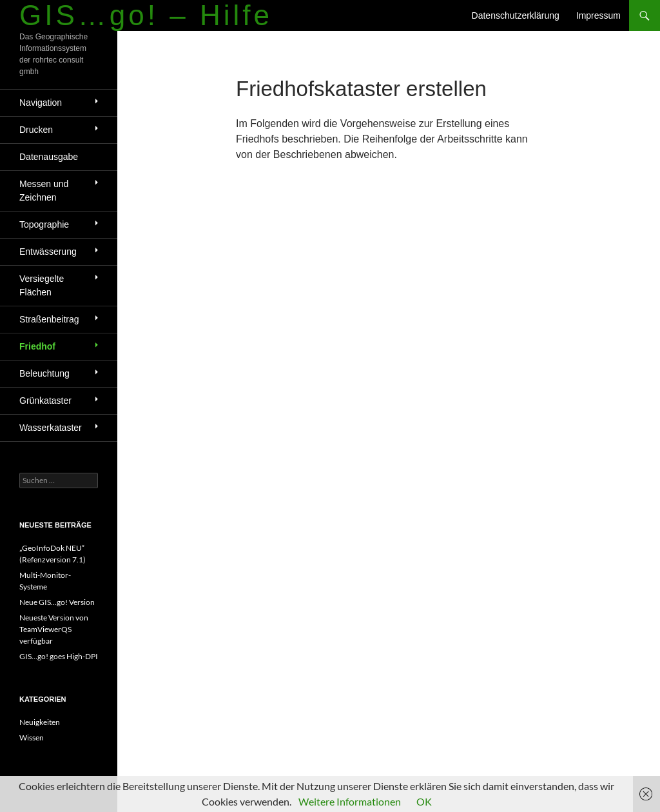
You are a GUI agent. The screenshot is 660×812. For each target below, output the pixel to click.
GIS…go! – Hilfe (146, 15)
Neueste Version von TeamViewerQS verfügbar (54, 629)
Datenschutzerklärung (516, 15)
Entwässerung (48, 252)
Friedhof (37, 346)
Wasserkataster (51, 428)
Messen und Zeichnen (44, 191)
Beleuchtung (44, 373)
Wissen (32, 738)
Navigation (41, 103)
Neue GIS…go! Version (57, 602)
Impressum (598, 15)
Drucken (36, 130)
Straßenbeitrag (49, 319)
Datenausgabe (49, 157)
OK (424, 801)
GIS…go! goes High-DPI (59, 656)
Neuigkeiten (40, 722)
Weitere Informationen (350, 801)
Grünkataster (45, 401)
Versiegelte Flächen (42, 285)
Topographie (44, 224)
